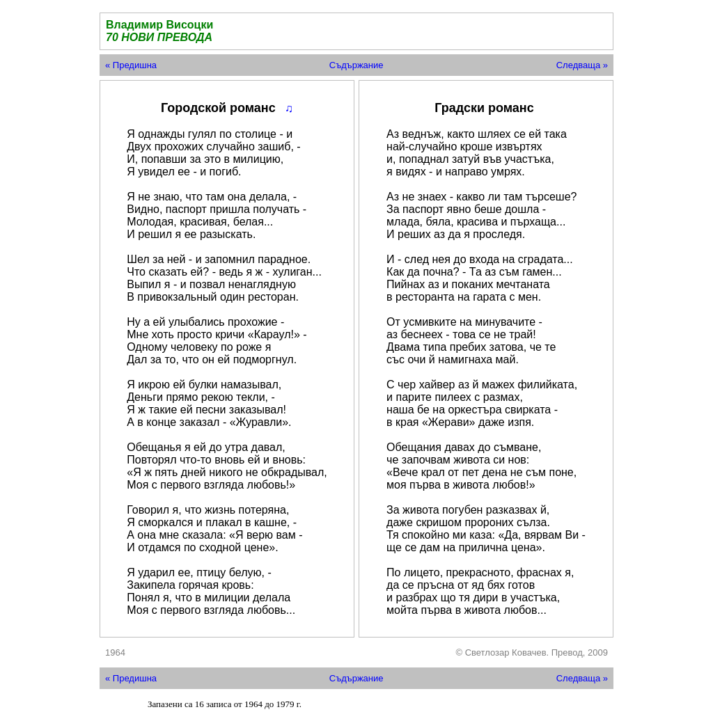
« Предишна (131, 65)
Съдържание (356, 65)
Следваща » (582, 65)
